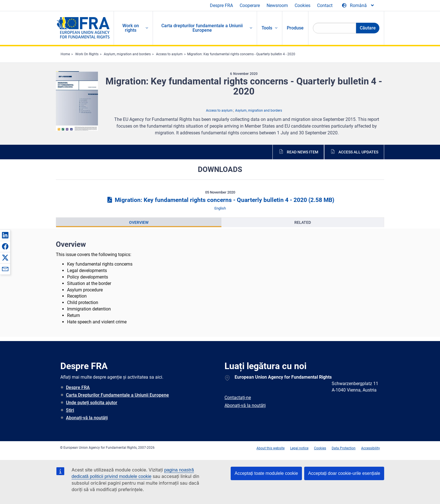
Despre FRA (221, 5)
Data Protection (344, 448)
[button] (5, 235)
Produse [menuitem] (295, 28)
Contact (325, 5)
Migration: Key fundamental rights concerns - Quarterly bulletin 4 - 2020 (241, 54)
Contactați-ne (238, 398)
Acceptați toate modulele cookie (266, 473)
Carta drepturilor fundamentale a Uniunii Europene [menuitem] (202, 28)
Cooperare (250, 5)
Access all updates (358, 152)
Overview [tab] (139, 222)
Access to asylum (169, 54)
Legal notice (299, 448)
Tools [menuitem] (267, 28)
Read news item (302, 152)
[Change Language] (358, 6)
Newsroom (277, 5)
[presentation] (139, 222)
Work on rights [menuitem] (131, 28)
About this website (271, 448)
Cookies (302, 5)
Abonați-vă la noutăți (87, 418)
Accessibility (371, 448)
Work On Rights (87, 54)
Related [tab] (303, 222)
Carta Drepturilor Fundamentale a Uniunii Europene (117, 395)
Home (65, 54)
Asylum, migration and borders (127, 54)
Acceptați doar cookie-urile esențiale (344, 473)
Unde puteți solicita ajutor (92, 403)
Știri (70, 410)
